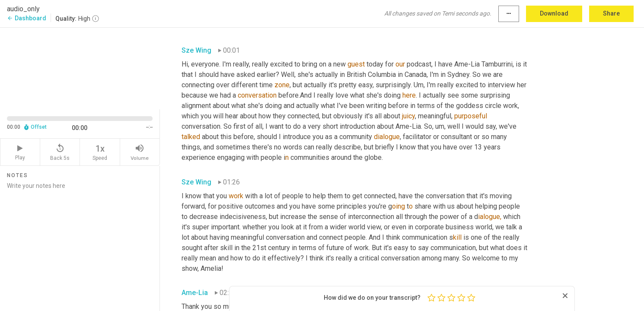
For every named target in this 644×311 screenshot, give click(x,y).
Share (611, 13)
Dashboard (27, 18)
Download (554, 13)
